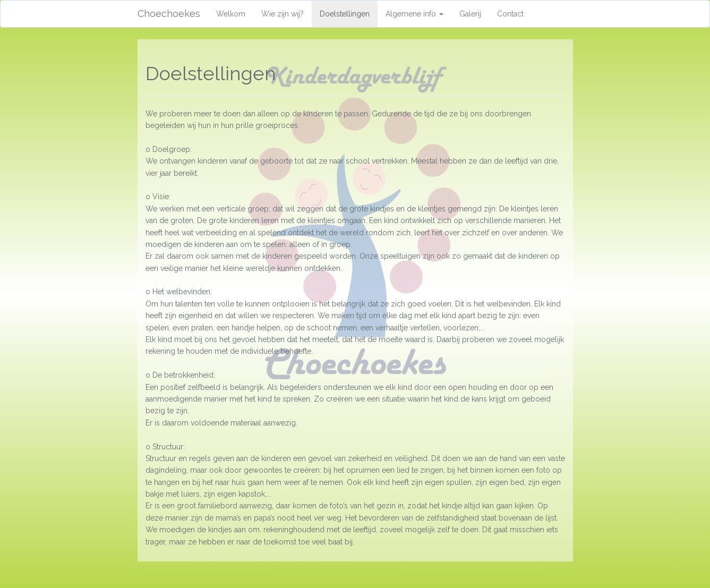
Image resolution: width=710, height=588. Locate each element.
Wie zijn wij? (283, 14)
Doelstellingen (349, 13)
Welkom (231, 14)
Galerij (470, 14)
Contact (510, 14)
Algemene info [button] (414, 14)
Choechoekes (169, 14)
